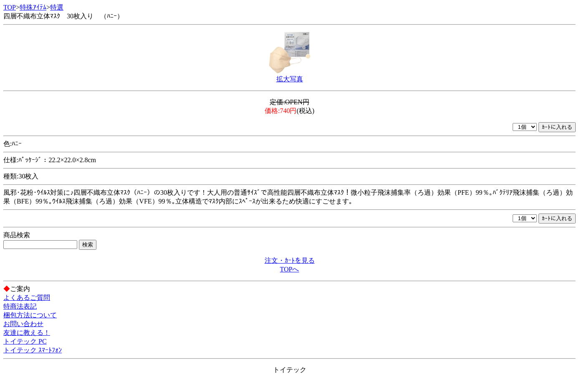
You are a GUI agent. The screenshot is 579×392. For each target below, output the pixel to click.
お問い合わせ (23, 324)
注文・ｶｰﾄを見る (290, 260)
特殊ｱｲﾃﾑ (33, 7)
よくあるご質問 (27, 298)
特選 (57, 7)
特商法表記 (20, 306)
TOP (10, 7)
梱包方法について (30, 315)
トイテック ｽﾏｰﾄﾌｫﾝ (33, 350)
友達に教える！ (27, 333)
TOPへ (290, 269)
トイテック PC (25, 341)
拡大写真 (290, 79)
